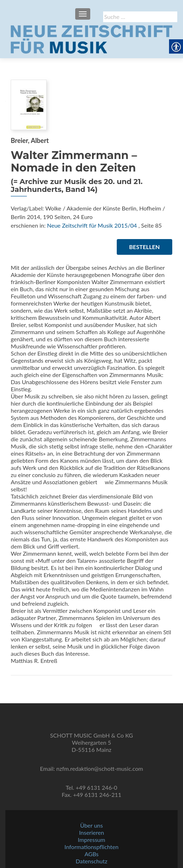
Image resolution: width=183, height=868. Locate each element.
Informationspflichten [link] (91, 847)
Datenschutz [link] (91, 861)
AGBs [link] (91, 854)
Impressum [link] (91, 840)
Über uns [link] (91, 825)
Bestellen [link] (145, 247)
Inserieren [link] (92, 832)
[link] (91, 39)
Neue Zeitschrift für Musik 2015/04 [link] (92, 225)
